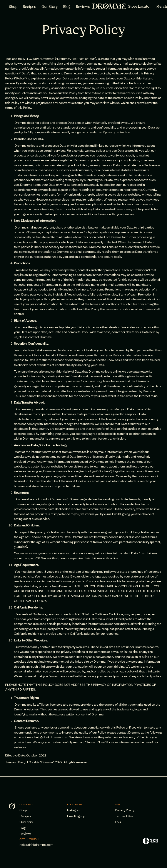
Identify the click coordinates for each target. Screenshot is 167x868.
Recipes (29, 7)
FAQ (118, 822)
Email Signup (76, 816)
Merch (162, 7)
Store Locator (139, 7)
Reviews (83, 7)
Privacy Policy (125, 810)
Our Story (50, 7)
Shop (13, 7)
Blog (67, 7)
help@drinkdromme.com (36, 844)
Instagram (74, 810)
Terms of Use (124, 816)
